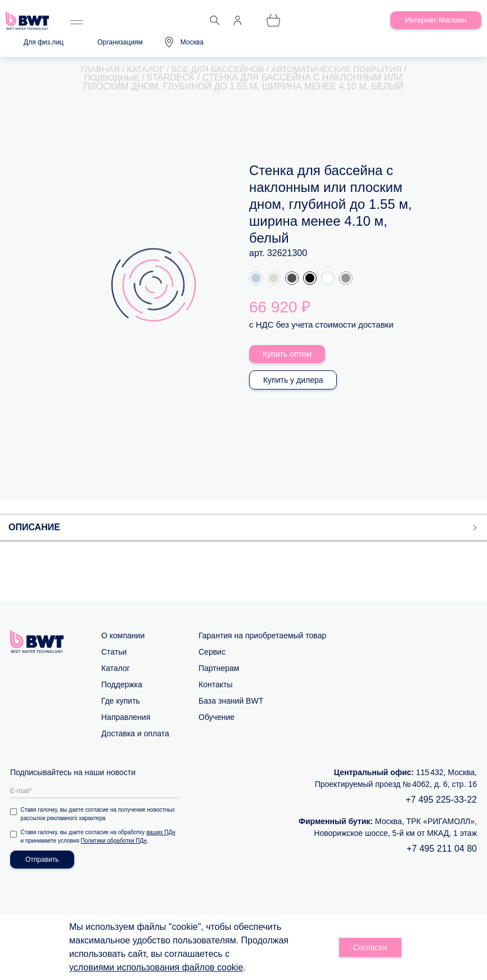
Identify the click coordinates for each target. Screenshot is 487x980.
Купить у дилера (294, 381)
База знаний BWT (231, 701)
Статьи (114, 652)
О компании (123, 636)
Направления (126, 718)
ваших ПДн (162, 833)
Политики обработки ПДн (114, 841)
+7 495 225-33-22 (441, 800)
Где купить (121, 701)
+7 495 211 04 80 (442, 849)
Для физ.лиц (44, 42)
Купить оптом (288, 355)
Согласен (370, 947)
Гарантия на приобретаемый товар (262, 636)
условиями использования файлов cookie (156, 967)
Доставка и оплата (135, 734)
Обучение (217, 718)
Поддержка (122, 685)
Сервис (212, 652)
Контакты (215, 685)
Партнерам (219, 669)
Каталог (116, 669)
